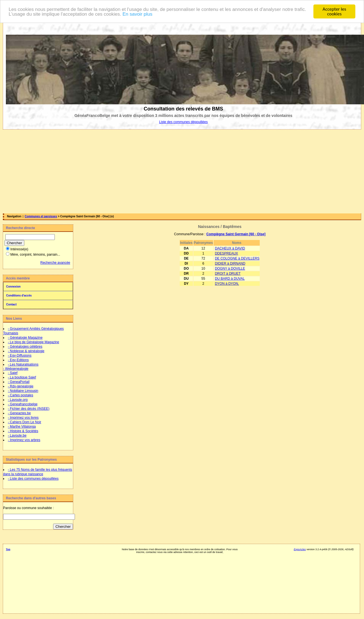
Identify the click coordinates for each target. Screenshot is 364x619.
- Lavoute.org (18, 400)
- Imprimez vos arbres (24, 440)
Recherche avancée (55, 263)
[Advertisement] (182, 171)
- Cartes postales (21, 395)
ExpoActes (300, 549)
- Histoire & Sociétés (23, 431)
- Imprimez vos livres (23, 418)
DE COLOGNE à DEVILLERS (237, 258)
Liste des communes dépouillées (183, 122)
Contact (11, 304)
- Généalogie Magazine (25, 338)
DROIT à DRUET (228, 274)
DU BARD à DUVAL (230, 279)
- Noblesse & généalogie (26, 351)
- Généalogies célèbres (25, 347)
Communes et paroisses (41, 216)
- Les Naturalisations (23, 364)
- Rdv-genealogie (21, 386)
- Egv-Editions (18, 360)
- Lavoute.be (17, 436)
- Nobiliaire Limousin (23, 391)
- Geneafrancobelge (23, 404)
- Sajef (13, 373)
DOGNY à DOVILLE (230, 269)
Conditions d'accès (19, 296)
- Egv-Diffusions (20, 356)
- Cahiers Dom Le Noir (24, 422)
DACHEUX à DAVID (230, 248)
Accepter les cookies (334, 11)
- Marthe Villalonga (22, 427)
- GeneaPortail (19, 382)
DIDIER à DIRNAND (230, 263)
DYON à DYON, (227, 284)
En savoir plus (137, 14)
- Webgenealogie (16, 369)
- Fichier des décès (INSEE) (29, 409)
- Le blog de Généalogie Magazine (33, 342)
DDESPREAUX (227, 253)
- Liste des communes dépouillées (33, 479)
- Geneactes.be (19, 413)
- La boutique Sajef (22, 377)
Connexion (13, 287)
